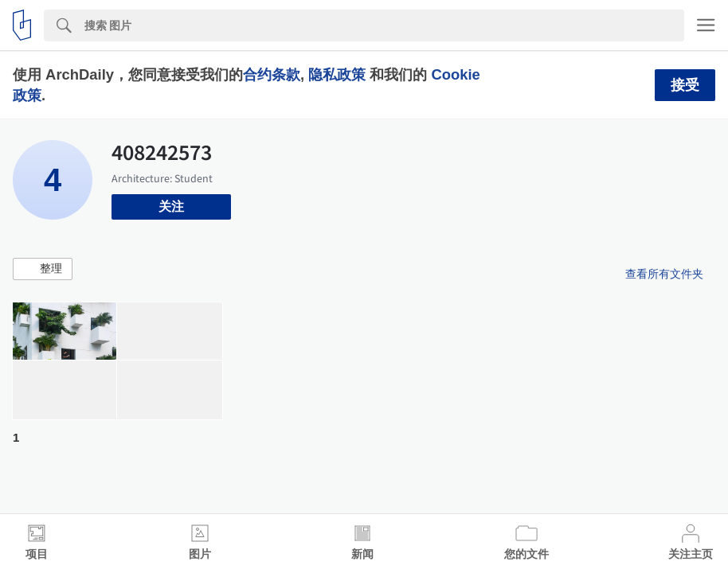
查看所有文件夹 (664, 274)
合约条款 (272, 74)
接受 (685, 85)
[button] (43, 269)
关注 (171, 207)
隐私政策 (337, 74)
